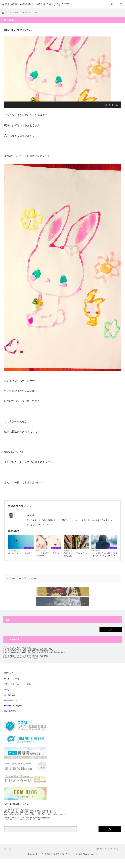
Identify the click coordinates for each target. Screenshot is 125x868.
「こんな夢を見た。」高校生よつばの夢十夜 (49, 554)
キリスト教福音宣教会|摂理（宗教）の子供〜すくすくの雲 (60, 863)
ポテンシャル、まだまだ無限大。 (21, 553)
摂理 (6, 698)
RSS (10, 858)
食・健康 (85, 548)
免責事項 (96, 858)
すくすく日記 (113, 105)
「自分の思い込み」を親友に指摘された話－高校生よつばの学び (104, 554)
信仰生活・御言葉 (11, 715)
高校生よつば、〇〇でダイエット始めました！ (76, 554)
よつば (18, 578)
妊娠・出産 (8, 720)
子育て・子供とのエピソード (15, 693)
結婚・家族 (8, 709)
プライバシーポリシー (112, 858)
